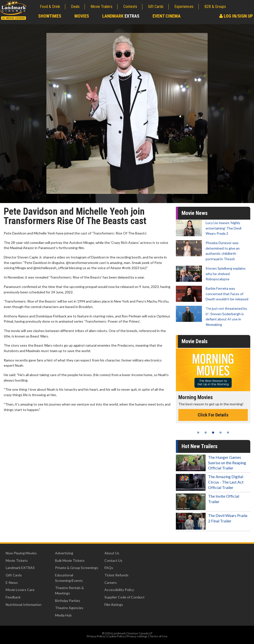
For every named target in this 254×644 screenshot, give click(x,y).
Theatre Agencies (69, 608)
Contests (130, 7)
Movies (82, 16)
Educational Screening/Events (69, 578)
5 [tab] (228, 433)
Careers (111, 582)
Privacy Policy (96, 636)
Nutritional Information (24, 605)
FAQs (109, 568)
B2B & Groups (215, 7)
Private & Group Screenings (77, 568)
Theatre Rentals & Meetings (69, 590)
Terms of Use (159, 636)
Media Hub (63, 615)
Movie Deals (195, 341)
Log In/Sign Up (236, 16)
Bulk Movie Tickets (70, 560)
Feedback (13, 597)
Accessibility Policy (119, 590)
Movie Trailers (101, 7)
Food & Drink (50, 7)
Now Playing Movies (21, 553)
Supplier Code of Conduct (125, 597)
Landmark (121, 16)
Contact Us (113, 560)
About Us (112, 553)
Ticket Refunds (116, 575)
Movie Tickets (17, 560)
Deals (75, 7)
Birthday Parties (68, 601)
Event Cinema (167, 16)
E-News (12, 582)
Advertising (64, 553)
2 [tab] (206, 433)
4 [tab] (221, 433)
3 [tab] (213, 433)
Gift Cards (156, 7)
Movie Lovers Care (20, 590)
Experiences (184, 7)
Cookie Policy (116, 636)
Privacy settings (137, 636)
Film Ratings (114, 605)
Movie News (195, 213)
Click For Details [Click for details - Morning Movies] (213, 415)
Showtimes (50, 16)
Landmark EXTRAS (20, 568)
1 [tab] (198, 433)
